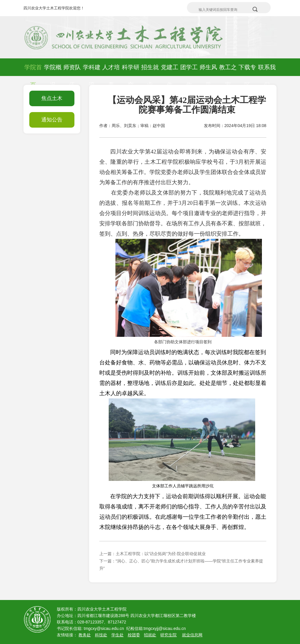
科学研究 (131, 76)
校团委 (134, 635)
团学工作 (189, 76)
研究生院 (168, 635)
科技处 (101, 635)
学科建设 (92, 76)
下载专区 (247, 76)
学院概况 (53, 76)
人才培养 (111, 76)
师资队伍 (72, 76)
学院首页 (33, 76)
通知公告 (52, 120)
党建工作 (170, 76)
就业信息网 (192, 635)
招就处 (150, 635)
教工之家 (228, 76)
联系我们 (267, 76)
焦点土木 (52, 98)
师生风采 (208, 76)
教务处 (85, 635)
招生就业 (150, 76)
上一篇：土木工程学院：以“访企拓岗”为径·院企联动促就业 (152, 554)
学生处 (117, 635)
